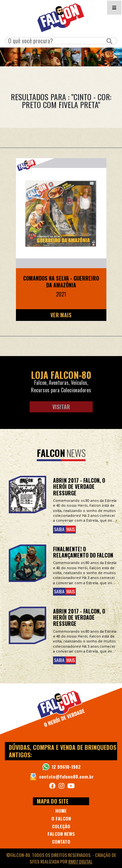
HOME (61, 811)
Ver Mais (61, 315)
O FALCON (61, 818)
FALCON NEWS (61, 834)
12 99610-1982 (66, 767)
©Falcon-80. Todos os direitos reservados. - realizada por (61, 858)
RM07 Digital (80, 861)
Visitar (61, 407)
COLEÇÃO (61, 826)
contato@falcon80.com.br (66, 776)
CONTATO (61, 841)
